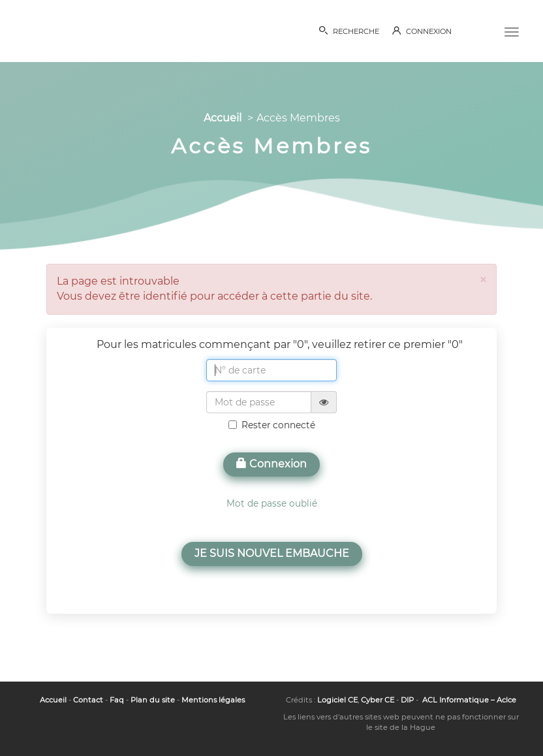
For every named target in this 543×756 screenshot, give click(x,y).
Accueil (223, 118)
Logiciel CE (337, 700)
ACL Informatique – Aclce (469, 700)
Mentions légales (213, 700)
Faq (117, 700)
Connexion (271, 464)
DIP (407, 700)
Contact (88, 700)
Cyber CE (378, 700)
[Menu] (512, 31)
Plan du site (153, 700)
